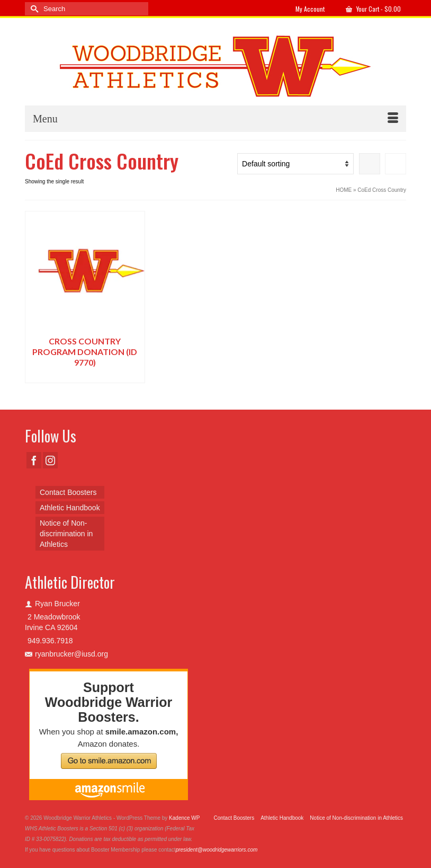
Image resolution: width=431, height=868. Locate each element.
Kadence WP (184, 818)
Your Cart (373, 9)
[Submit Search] (33, 9)
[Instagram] (50, 460)
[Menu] (215, 119)
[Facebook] (34, 460)
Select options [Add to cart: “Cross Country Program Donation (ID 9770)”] (85, 375)
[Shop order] (295, 164)
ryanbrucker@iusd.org (66, 654)
